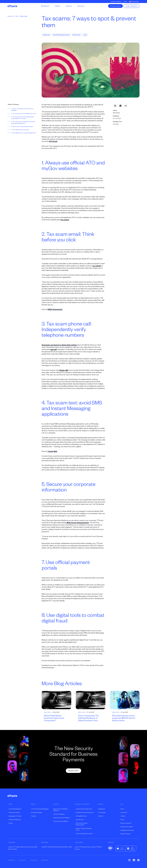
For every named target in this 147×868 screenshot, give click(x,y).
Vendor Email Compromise (84, 809)
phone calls (64, 370)
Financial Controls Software (62, 818)
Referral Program (126, 834)
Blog (17, 16)
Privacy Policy (23, 860)
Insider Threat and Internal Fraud (84, 829)
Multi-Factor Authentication (78, 523)
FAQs (122, 820)
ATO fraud (53, 141)
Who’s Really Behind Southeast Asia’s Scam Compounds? (54, 718)
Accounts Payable (36, 812)
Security (101, 816)
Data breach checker (127, 827)
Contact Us (124, 812)
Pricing (11, 823)
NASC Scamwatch (55, 309)
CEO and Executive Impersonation (82, 824)
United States (134, 1)
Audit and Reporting (15, 820)
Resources (11, 16)
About (122, 809)
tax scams (65, 220)
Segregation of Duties (15, 816)
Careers (123, 816)
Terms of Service (34, 860)
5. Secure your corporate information (22, 126)
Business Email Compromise (85, 812)
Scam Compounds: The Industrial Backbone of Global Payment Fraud (88, 718)
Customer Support (116, 1)
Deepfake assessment (127, 830)
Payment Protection (14, 812)
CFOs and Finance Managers (40, 809)
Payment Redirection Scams (84, 834)
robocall (53, 349)
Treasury (34, 816)
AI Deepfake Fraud (81, 816)
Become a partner (126, 823)
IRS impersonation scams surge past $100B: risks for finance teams (124, 718)
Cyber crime (24, 16)
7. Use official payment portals (20, 130)
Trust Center (102, 812)
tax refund (97, 266)
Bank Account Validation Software (61, 810)
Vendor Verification (132, 6)
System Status (45, 860)
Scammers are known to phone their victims (59, 345)
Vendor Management (15, 809)
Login (125, 1)
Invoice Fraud (80, 820)
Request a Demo (115, 6)
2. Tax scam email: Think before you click (23, 114)
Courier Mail (52, 451)
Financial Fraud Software (61, 821)
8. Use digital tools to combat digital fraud (23, 133)
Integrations (102, 809)
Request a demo (73, 771)
